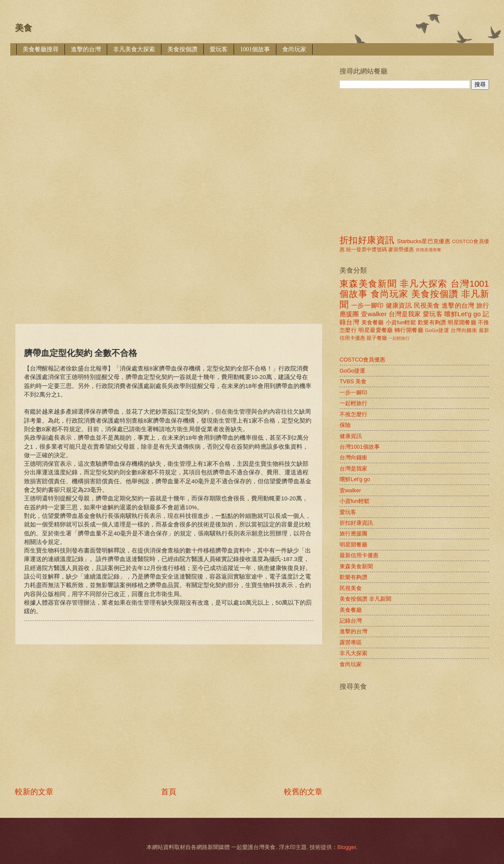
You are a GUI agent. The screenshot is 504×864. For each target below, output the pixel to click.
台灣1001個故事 (360, 447)
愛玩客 (219, 49)
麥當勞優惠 (401, 250)
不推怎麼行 (353, 414)
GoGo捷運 (437, 330)
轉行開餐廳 (409, 330)
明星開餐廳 (462, 322)
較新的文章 (34, 792)
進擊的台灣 (86, 49)
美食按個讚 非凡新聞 (365, 599)
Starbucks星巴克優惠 (424, 241)
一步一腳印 (367, 305)
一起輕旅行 (399, 338)
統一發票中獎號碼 (366, 250)
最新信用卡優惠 (359, 555)
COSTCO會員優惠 (362, 360)
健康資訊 (399, 305)
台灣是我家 (405, 314)
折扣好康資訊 (367, 240)
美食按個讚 (182, 49)
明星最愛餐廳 (376, 330)
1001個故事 (255, 49)
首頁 (169, 792)
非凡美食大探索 (134, 49)
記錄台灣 (351, 621)
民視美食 (427, 305)
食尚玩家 (294, 49)
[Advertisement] (115, 127)
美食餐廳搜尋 (41, 49)
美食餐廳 (373, 322)
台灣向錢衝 (464, 330)
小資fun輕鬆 (401, 322)
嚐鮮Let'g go (462, 314)
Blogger (347, 847)
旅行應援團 (353, 533)
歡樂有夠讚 (432, 322)
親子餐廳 (377, 338)
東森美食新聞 (368, 284)
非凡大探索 (424, 284)
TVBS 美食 (353, 381)
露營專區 (351, 642)
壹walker (374, 314)
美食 (23, 28)
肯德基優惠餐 (428, 250)
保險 (345, 425)
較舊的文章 (303, 792)
